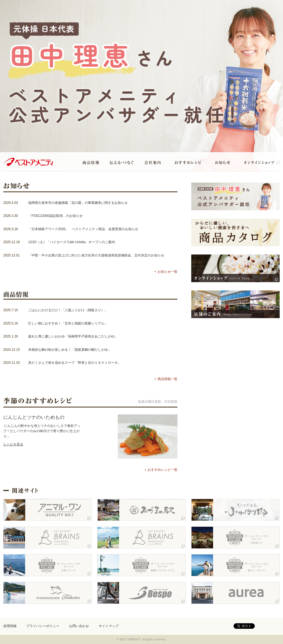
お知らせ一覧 (167, 272)
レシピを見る (13, 444)
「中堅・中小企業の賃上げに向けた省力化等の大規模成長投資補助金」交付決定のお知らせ (96, 255)
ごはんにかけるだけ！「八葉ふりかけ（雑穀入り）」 (68, 310)
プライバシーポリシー (43, 626)
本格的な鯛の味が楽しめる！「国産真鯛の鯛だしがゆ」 (70, 350)
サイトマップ (109, 626)
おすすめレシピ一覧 (163, 470)
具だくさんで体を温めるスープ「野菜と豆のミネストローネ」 (75, 363)
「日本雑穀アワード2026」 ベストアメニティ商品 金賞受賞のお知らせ (83, 229)
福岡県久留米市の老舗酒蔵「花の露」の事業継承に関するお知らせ (78, 203)
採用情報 (10, 626)
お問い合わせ (79, 626)
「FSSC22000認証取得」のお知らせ (55, 216)
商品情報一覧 (167, 379)
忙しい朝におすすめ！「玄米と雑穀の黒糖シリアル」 (68, 323)
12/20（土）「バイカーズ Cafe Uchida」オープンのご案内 (72, 242)
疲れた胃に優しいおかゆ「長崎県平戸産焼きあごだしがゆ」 (73, 336)
